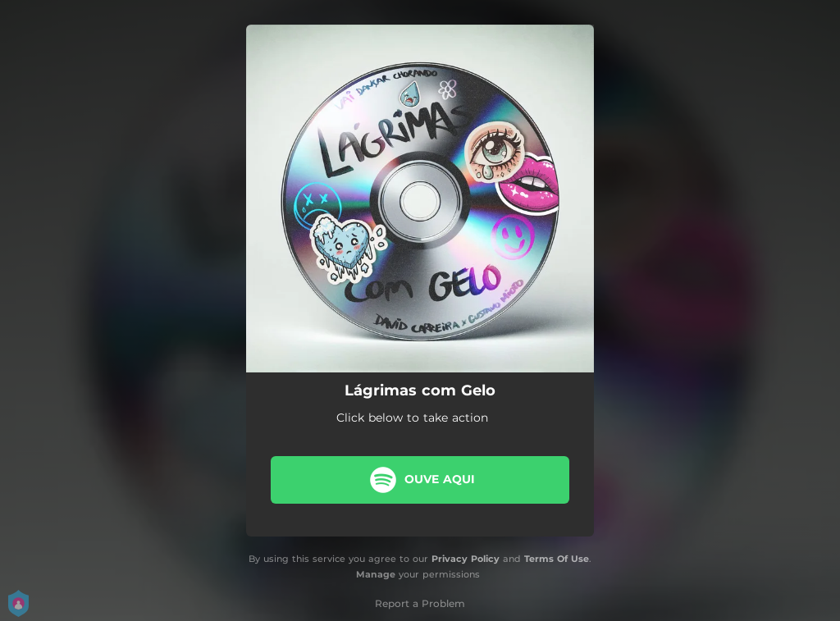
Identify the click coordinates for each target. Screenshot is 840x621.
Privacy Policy (466, 559)
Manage (376, 574)
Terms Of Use (557, 559)
